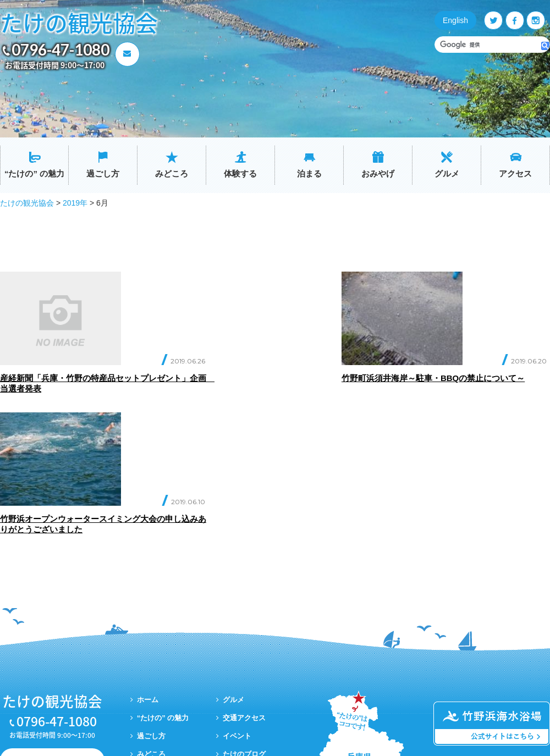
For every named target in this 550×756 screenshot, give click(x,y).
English (455, 20)
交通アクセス (244, 600)
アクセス (515, 173)
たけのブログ (244, 636)
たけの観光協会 (79, 22)
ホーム (148, 582)
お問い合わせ (58, 642)
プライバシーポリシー (258, 655)
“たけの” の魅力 (34, 173)
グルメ (447, 173)
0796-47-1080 (61, 49)
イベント (237, 618)
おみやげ (378, 173)
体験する (240, 173)
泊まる (309, 173)
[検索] (488, 45)
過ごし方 (103, 173)
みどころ (172, 173)
